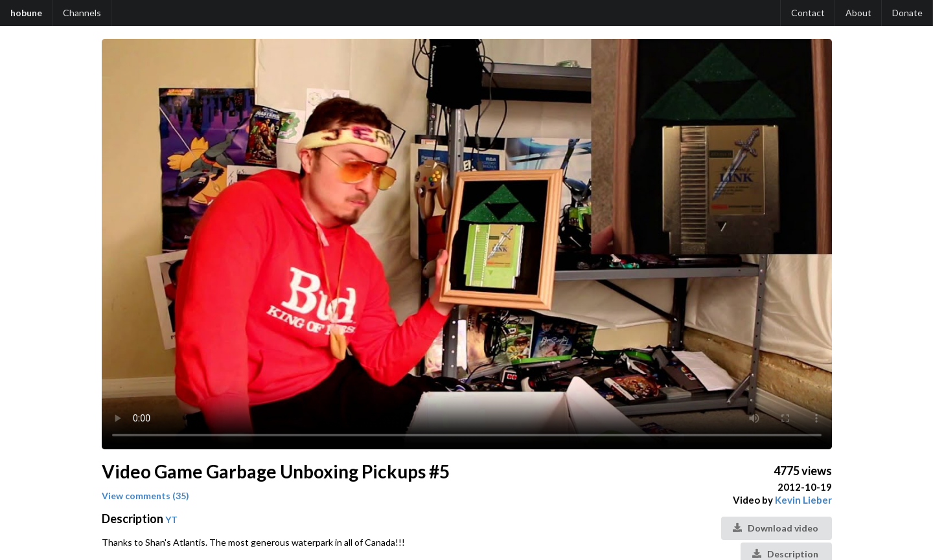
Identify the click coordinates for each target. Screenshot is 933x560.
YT (171, 520)
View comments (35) (145, 496)
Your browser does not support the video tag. (467, 244)
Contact (808, 13)
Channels (82, 13)
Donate (907, 13)
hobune (26, 13)
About (858, 13)
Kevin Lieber (803, 500)
